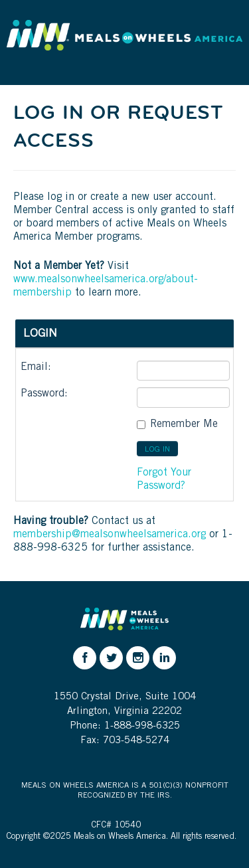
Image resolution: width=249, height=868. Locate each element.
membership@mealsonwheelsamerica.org (110, 535)
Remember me (184, 424)
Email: (36, 367)
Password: (44, 394)
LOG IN (157, 450)
